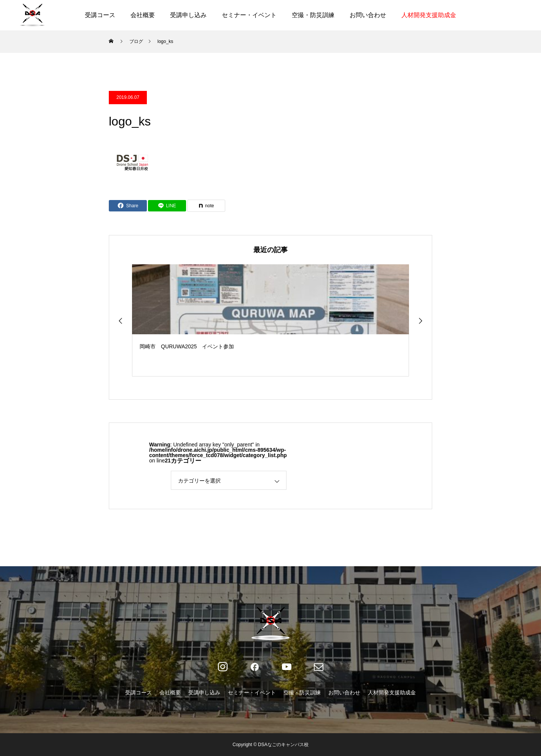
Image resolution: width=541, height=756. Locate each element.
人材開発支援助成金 (429, 15)
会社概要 (143, 15)
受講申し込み (188, 15)
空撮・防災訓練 (313, 15)
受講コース (100, 15)
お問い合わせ (368, 15)
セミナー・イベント (249, 15)
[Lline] (167, 206)
